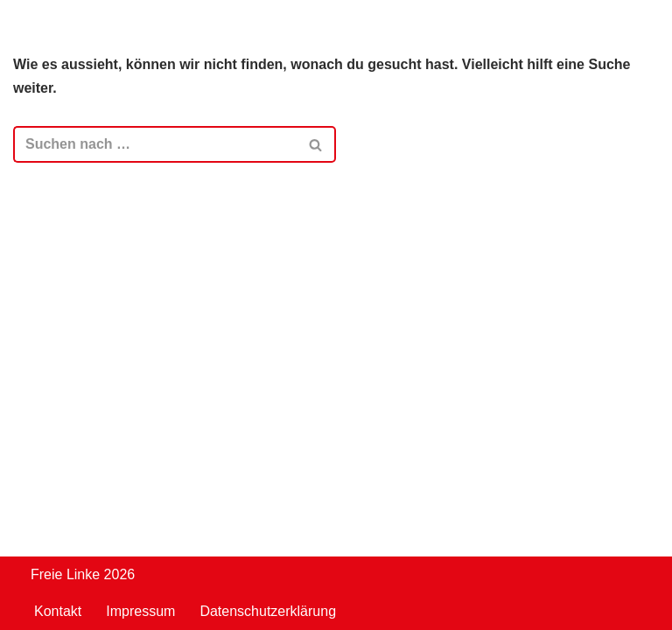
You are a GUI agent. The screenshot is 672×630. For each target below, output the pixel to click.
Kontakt (58, 611)
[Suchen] (155, 144)
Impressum (140, 611)
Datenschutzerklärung (268, 611)
